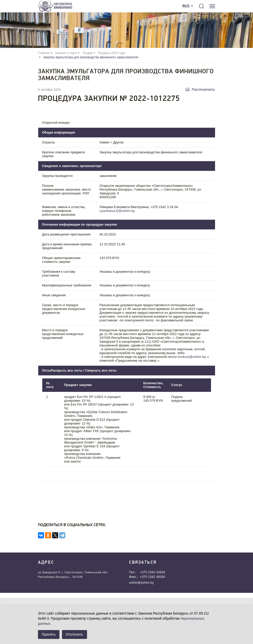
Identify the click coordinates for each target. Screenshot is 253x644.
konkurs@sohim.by (192, 357)
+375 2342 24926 (153, 572)
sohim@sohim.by (141, 583)
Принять (49, 634)
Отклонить (75, 634)
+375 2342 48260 (153, 577)
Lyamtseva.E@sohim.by (117, 211)
